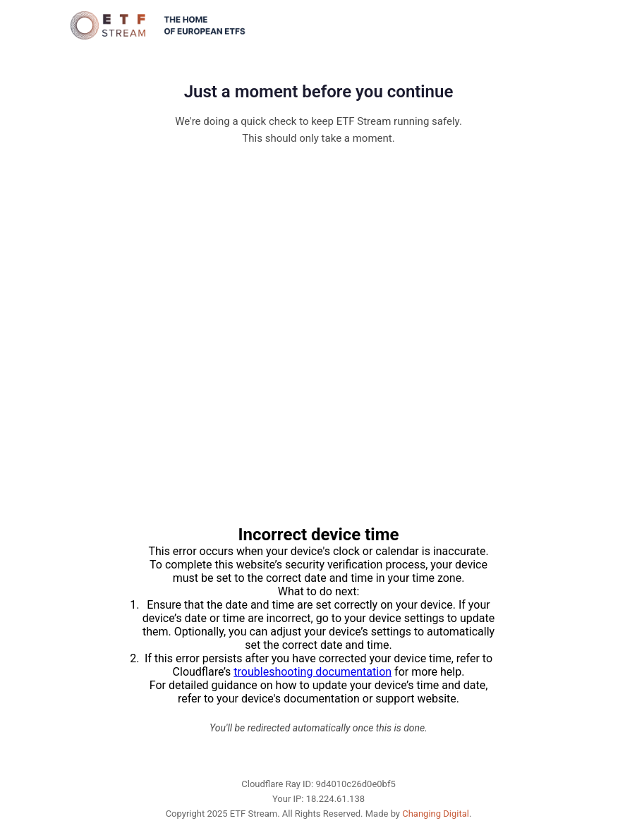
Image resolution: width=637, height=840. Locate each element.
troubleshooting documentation (313, 672)
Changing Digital (436, 814)
